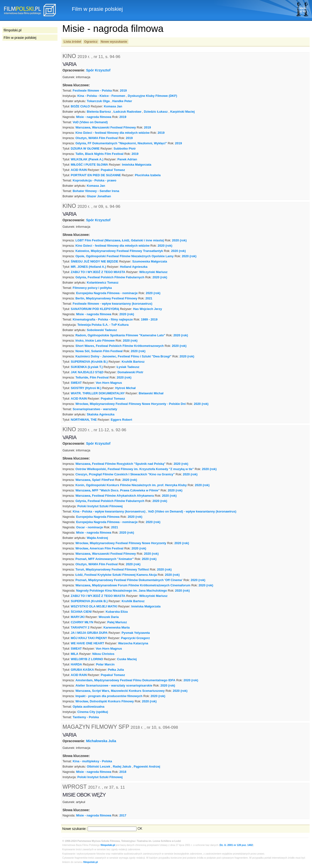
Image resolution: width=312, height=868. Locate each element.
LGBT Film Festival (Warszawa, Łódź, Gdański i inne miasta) (120, 240)
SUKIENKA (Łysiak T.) (87, 367)
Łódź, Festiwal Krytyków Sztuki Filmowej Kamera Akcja (116, 575)
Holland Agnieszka (134, 267)
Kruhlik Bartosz (133, 362)
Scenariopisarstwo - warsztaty (95, 409)
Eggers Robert (122, 420)
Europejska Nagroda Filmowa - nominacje (107, 293)
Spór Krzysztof (98, 70)
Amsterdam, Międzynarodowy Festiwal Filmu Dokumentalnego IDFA (125, 680)
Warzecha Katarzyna (133, 643)
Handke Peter (122, 101)
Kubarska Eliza (117, 612)
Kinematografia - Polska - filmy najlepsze (103, 319)
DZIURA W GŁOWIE (85, 149)
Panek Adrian (127, 159)
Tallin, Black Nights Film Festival (99, 154)
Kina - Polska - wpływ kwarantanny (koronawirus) (109, 511)
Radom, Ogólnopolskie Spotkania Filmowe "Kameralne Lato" (120, 335)
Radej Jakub (122, 766)
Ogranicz (91, 42)
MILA (75, 654)
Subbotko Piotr (125, 149)
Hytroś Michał (125, 388)
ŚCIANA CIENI (81, 612)
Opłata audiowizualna (88, 707)
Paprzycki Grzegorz (136, 638)
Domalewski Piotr (130, 372)
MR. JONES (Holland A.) (88, 267)
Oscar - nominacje (90, 527)
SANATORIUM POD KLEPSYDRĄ (95, 309)
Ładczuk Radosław (127, 112)
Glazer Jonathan (99, 196)
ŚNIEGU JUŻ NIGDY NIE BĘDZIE (95, 261)
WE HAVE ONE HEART (88, 643)
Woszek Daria (109, 617)
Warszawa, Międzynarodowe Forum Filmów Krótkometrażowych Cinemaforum (133, 585)
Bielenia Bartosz (99, 112)
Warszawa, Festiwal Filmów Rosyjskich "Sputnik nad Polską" (120, 464)
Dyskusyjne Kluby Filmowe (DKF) (153, 96)
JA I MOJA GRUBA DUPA (89, 633)
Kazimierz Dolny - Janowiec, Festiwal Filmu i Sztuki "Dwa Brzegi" (123, 356)
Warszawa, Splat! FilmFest (95, 480)
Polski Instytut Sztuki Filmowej (100, 506)
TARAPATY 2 (80, 627)
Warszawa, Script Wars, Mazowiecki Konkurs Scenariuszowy (120, 691)
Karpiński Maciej (182, 112)
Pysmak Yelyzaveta (136, 633)
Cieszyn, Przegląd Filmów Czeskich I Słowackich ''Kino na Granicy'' (125, 474)
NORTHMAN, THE (84, 420)
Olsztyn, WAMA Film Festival (97, 138)
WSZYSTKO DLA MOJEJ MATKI (94, 606)
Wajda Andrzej (97, 538)
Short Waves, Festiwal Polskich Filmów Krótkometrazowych (120, 346)
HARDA (77, 664)
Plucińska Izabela (148, 175)
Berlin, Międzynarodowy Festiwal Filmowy (106, 298)
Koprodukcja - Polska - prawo (94, 180)
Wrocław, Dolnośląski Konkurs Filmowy (105, 701)
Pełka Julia (116, 670)
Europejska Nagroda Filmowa (98, 517)
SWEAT (76, 383)
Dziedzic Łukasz (156, 112)
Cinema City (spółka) (93, 712)
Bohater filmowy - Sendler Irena (96, 191)
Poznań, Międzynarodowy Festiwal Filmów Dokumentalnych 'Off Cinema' (129, 580)
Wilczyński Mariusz (153, 272)
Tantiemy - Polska (86, 717)
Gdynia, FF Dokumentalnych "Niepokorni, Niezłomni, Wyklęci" (121, 143)
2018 (123, 772)
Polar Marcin (105, 664)
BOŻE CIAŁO (80, 106)
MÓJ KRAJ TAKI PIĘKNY (89, 638)
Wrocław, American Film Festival (99, 548)
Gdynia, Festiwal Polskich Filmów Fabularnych (110, 277)
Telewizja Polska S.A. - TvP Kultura (103, 325)
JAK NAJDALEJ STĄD (87, 372)
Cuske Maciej (127, 659)
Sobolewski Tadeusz (102, 330)
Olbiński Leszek (99, 766)
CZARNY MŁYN (82, 622)
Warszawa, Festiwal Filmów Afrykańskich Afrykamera (115, 496)
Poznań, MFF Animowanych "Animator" (105, 559)
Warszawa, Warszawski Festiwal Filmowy (106, 127)
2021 (149, 298)
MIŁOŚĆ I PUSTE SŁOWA (89, 165)
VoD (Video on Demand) (90, 122)
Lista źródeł (72, 42)
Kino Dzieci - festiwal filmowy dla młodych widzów (112, 133)
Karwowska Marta (116, 627)
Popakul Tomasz (113, 170)
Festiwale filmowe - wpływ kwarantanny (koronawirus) (112, 304)
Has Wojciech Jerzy (148, 309)
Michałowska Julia (101, 741)
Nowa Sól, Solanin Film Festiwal (99, 351)
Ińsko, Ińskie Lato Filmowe (95, 341)
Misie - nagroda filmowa (94, 117)
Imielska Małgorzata (136, 165)
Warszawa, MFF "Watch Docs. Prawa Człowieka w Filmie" (118, 490)
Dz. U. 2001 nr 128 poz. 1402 (236, 845)
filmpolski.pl (108, 845)
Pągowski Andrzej (147, 766)
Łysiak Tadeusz (128, 367)
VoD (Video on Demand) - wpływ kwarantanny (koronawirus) (192, 511)
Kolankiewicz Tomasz (103, 283)
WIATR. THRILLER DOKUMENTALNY (98, 393)
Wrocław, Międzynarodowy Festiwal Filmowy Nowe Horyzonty (121, 543)
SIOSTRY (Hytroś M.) (86, 388)
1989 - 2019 (149, 319)
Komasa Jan (113, 106)
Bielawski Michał (151, 393)
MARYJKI (78, 617)
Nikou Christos (103, 654)
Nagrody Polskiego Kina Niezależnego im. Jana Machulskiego (122, 591)
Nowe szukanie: (74, 829)
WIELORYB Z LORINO (87, 659)
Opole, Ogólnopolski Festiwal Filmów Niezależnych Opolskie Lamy (125, 256)
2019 (123, 90)
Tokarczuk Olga (98, 101)
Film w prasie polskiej (20, 38)
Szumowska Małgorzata (150, 261)
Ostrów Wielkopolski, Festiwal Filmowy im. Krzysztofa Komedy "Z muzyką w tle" (135, 469)
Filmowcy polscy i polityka (92, 288)
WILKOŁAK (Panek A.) (87, 159)
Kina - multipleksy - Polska (92, 761)
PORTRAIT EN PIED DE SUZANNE (96, 175)
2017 (123, 815)
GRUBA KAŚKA (82, 670)
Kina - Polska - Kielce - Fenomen (101, 96)
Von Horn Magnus (109, 383)
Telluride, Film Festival (92, 377)
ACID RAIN (79, 170)
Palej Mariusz (117, 622)
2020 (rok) (179, 240)
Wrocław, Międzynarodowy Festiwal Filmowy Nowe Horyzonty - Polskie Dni (131, 404)
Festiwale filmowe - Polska (92, 90)
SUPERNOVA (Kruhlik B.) (89, 362)
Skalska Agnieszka (101, 414)
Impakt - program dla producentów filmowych (109, 696)
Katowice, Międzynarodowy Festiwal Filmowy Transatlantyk (119, 251)
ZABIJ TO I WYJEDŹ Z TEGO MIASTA (98, 272)
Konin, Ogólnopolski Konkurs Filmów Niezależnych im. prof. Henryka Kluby (131, 485)
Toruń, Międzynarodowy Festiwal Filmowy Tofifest (112, 569)
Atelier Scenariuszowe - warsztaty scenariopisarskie (114, 685)
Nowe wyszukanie (114, 42)
